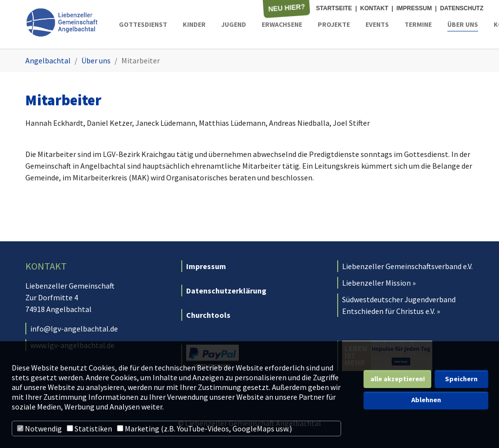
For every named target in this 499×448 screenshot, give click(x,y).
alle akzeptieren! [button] (398, 379)
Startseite (334, 8)
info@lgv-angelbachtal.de (74, 329)
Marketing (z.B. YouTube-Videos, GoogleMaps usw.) (204, 429)
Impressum (414, 8)
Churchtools (208, 315)
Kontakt (374, 8)
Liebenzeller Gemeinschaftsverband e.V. (407, 266)
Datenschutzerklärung (226, 291)
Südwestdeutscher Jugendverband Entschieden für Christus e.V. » (399, 305)
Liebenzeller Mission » (379, 283)
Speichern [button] (461, 379)
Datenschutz (462, 8)
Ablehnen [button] (426, 400)
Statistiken (89, 429)
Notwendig (39, 429)
